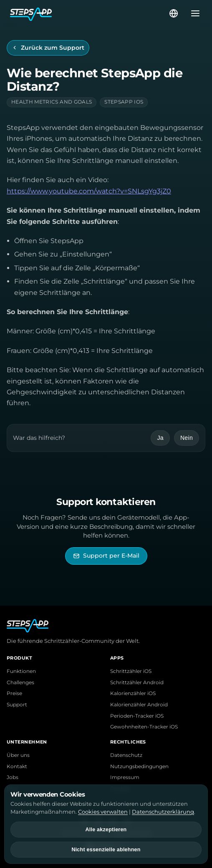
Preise (14, 693)
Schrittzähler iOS (131, 671)
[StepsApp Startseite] (89, 13)
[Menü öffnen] (193, 13)
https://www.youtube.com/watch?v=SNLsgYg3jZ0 (89, 191)
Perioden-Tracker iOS (137, 716)
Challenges (20, 683)
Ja (160, 438)
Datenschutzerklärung (163, 812)
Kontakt (17, 766)
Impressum (125, 777)
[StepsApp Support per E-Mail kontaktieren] (106, 556)
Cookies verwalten (103, 812)
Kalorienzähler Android (139, 705)
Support (17, 705)
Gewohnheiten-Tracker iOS (144, 727)
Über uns (18, 755)
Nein (187, 438)
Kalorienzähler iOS (133, 693)
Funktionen (21, 671)
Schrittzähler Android (137, 683)
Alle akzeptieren (106, 830)
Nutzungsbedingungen (139, 766)
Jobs (13, 777)
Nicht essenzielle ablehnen (106, 850)
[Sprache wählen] (174, 13)
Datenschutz (126, 755)
